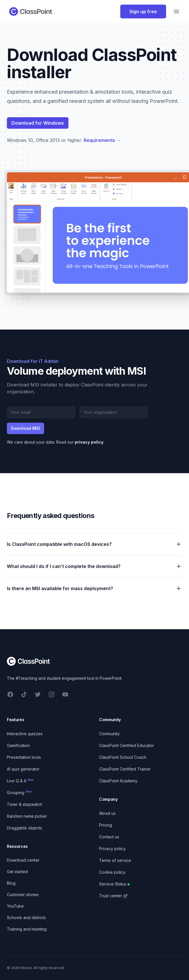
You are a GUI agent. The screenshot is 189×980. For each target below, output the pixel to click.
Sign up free (143, 11)
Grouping (19, 793)
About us (107, 813)
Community (109, 734)
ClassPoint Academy (118, 781)
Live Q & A (20, 781)
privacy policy (89, 442)
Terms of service (115, 860)
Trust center (113, 896)
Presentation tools (24, 757)
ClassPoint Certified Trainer (125, 769)
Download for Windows (38, 123)
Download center (23, 860)
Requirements (102, 140)
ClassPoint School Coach (123, 757)
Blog (11, 883)
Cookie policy (112, 872)
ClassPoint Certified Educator (127, 745)
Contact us (109, 837)
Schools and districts (26, 918)
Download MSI (25, 428)
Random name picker (27, 816)
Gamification (18, 745)
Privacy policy (112, 849)
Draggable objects (24, 828)
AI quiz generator (23, 769)
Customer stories (23, 895)
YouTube (15, 906)
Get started (17, 872)
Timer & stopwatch (24, 804)
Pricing (106, 825)
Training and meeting (27, 929)
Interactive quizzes (25, 734)
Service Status (114, 884)
